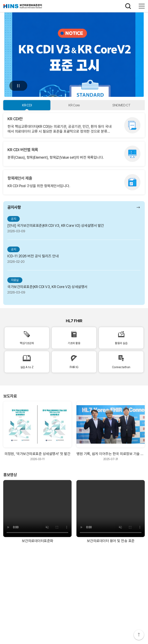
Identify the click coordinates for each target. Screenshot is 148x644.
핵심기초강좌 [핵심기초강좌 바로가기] (27, 338)
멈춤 (18, 86)
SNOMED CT (121, 105)
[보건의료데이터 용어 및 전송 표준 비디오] (111, 509)
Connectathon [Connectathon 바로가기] (121, 362)
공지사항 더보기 (139, 207)
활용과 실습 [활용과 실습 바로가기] (121, 338)
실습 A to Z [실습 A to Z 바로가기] (27, 362)
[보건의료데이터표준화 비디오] (37, 509)
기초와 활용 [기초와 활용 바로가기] (74, 338)
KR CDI (27, 105)
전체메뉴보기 (142, 6)
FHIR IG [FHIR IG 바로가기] (74, 362)
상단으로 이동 (139, 635)
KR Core (74, 105)
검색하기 (128, 6)
